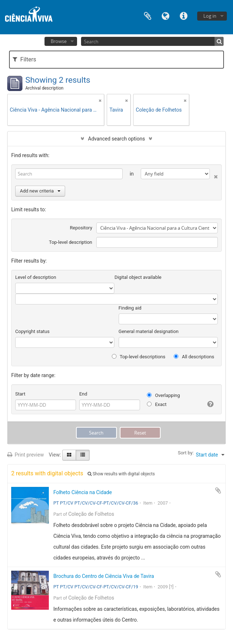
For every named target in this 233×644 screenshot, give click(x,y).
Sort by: (186, 453)
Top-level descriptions (139, 357)
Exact (157, 404)
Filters (24, 59)
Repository (81, 228)
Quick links (184, 15)
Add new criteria (40, 191)
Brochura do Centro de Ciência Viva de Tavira (103, 576)
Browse (59, 41)
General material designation (149, 331)
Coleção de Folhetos (91, 514)
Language (166, 15)
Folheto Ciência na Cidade (82, 492)
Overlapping (163, 395)
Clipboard (148, 15)
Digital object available (138, 277)
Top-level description (71, 242)
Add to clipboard (218, 490)
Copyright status (32, 331)
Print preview (26, 455)
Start (20, 394)
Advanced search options (116, 139)
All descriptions (194, 357)
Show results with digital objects (121, 474)
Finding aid (130, 308)
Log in (210, 16)
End (83, 394)
